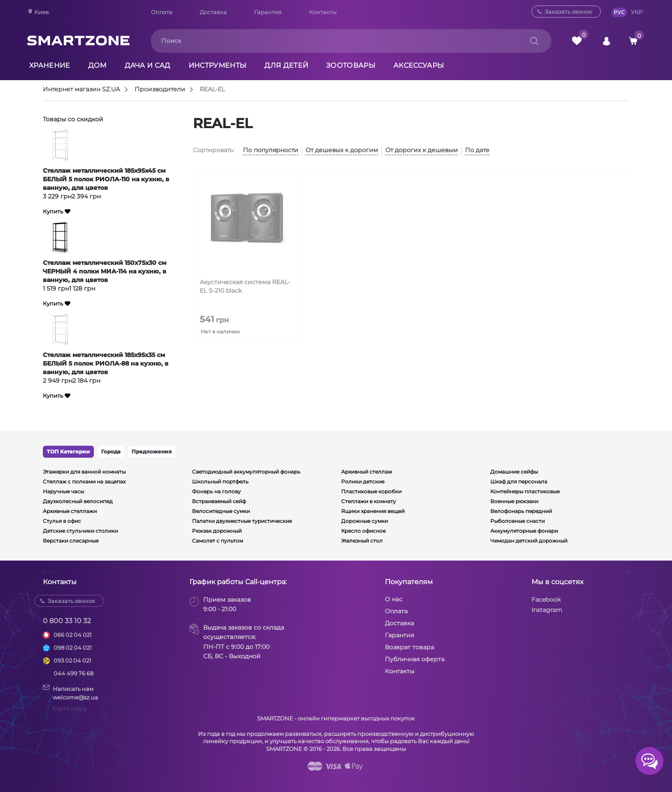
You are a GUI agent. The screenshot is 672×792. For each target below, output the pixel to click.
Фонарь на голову (216, 491)
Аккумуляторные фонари (524, 531)
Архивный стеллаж (367, 472)
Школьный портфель (220, 481)
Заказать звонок (568, 12)
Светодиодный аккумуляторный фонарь (246, 472)
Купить (53, 211)
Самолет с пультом (217, 541)
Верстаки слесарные (71, 541)
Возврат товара (409, 647)
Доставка (213, 12)
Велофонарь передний (521, 511)
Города (111, 451)
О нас (394, 599)
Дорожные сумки (364, 521)
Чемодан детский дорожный (529, 541)
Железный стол (362, 541)
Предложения (152, 451)
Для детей (286, 65)
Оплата (162, 12)
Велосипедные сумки (221, 511)
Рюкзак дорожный (217, 531)
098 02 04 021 (73, 648)
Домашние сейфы (514, 472)
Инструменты (218, 65)
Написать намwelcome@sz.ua (70, 693)
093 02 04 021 (72, 660)
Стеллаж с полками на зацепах (84, 481)
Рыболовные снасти (517, 521)
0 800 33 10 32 (67, 621)
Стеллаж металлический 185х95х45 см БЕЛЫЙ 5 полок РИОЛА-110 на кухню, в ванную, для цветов (106, 179)
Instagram (547, 610)
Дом (97, 65)
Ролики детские (363, 481)
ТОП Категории (68, 451)
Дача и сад (148, 65)
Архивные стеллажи (70, 511)
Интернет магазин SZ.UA (81, 90)
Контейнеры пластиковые (525, 491)
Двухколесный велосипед (78, 501)
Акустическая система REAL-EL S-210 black (245, 286)
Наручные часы (63, 491)
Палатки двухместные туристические (242, 521)
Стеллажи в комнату (369, 501)
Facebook (546, 600)
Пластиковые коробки (371, 491)
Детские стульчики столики (80, 531)
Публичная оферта (415, 659)
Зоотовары (351, 65)
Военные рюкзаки (514, 501)
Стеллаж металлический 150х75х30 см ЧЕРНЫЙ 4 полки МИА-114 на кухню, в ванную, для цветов (105, 271)
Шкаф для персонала (519, 481)
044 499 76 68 (73, 673)
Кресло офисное (363, 531)
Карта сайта (69, 708)
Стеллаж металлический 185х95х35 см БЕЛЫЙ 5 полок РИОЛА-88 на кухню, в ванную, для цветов (106, 363)
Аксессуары (419, 65)
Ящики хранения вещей (373, 511)
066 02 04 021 (73, 635)
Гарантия (268, 12)
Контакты (323, 12)
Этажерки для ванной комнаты (84, 472)
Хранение (50, 65)
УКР (637, 12)
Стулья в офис (62, 521)
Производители (160, 90)
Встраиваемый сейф (219, 501)
